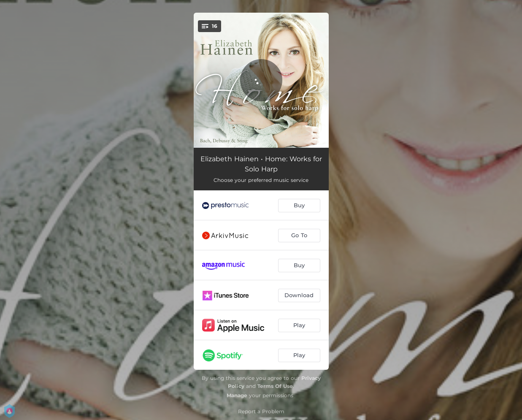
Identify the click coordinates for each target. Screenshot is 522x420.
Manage (237, 395)
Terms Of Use (275, 386)
